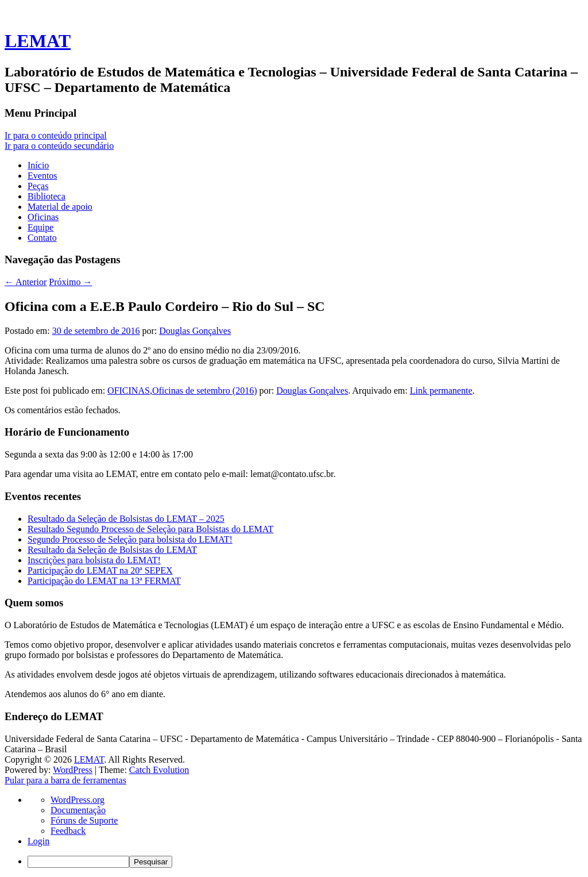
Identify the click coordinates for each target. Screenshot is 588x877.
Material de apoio (60, 207)
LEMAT (38, 41)
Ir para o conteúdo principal (56, 135)
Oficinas (43, 217)
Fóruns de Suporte (84, 820)
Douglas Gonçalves (195, 331)
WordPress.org (78, 800)
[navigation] (294, 831)
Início (38, 165)
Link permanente (441, 391)
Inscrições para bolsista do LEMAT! (94, 560)
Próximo (70, 282)
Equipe (40, 227)
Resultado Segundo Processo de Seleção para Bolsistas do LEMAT (150, 529)
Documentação (78, 810)
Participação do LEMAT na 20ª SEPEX (100, 570)
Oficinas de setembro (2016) (205, 391)
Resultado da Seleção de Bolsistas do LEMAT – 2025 (126, 519)
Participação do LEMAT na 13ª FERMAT (104, 581)
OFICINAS (129, 391)
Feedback (68, 831)
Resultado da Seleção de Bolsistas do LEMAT (112, 550)
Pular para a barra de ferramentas (65, 780)
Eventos (42, 176)
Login (38, 841)
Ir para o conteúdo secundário (59, 146)
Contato (42, 238)
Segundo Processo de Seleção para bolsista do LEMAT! (130, 539)
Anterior (26, 282)
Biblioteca (47, 196)
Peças (38, 186)
